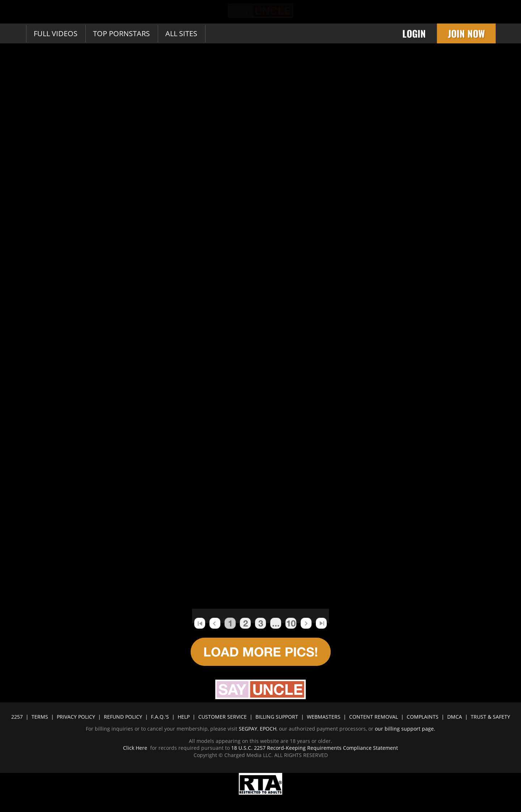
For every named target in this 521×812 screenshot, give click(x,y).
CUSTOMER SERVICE (223, 717)
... (276, 623)
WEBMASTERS (324, 717)
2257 (17, 717)
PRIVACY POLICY (76, 717)
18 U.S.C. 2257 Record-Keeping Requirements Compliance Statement (314, 748)
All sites (181, 33)
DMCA (455, 717)
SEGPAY (248, 729)
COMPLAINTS (423, 717)
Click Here (136, 748)
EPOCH (268, 729)
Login (414, 33)
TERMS (40, 717)
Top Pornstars (121, 33)
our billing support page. (405, 729)
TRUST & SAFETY (490, 717)
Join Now (466, 33)
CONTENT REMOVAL (374, 717)
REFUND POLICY (123, 717)
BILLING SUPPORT (277, 717)
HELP (184, 717)
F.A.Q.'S (160, 717)
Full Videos (56, 33)
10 (291, 623)
